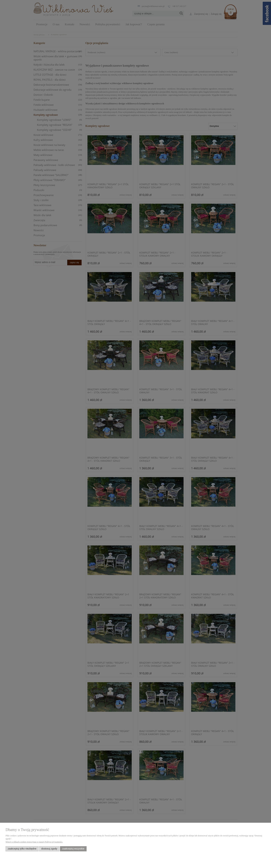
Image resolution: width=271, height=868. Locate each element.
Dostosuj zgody (49, 849)
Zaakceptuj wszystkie (73, 849)
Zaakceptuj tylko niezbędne (22, 849)
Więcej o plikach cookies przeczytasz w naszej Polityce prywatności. (34, 842)
